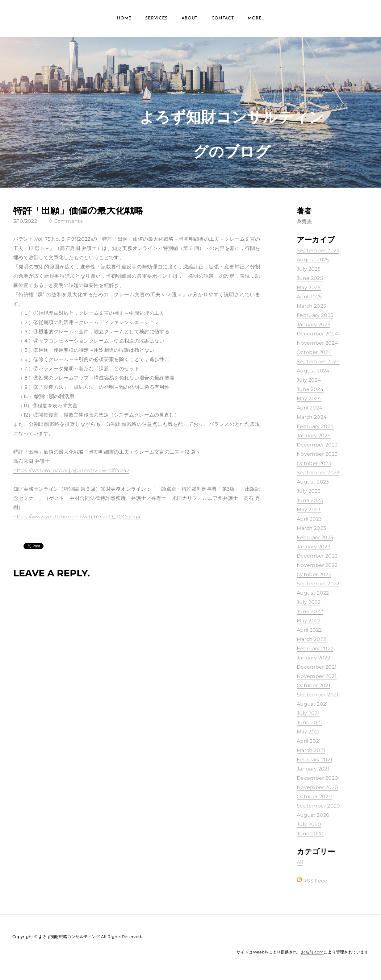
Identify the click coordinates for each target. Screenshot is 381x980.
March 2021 (311, 750)
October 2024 (314, 352)
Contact (223, 18)
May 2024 (309, 399)
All (300, 862)
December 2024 (317, 334)
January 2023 (314, 547)
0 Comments (66, 221)
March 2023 (311, 528)
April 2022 (309, 630)
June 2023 (310, 500)
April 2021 (309, 741)
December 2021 (317, 667)
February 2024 (315, 426)
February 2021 (314, 760)
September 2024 (318, 361)
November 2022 (317, 565)
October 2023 (314, 463)
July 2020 (309, 824)
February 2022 (315, 648)
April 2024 (310, 408)
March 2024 (312, 417)
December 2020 (317, 778)
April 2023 (309, 519)
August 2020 (313, 815)
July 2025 (309, 269)
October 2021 (314, 685)
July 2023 (309, 491)
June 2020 (310, 834)
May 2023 (309, 510)
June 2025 (310, 278)
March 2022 (311, 639)
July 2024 (309, 380)
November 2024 (317, 343)
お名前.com (312, 952)
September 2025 (318, 250)
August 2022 (313, 593)
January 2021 (313, 769)
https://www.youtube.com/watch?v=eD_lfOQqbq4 (77, 517)
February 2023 (315, 537)
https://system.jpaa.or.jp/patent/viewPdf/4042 (71, 470)
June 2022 (310, 611)
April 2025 (309, 297)
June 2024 (310, 389)
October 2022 (314, 574)
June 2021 (309, 723)
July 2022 (309, 602)
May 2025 (309, 287)
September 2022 (318, 584)
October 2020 (314, 797)
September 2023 (318, 473)
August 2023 (313, 482)
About (190, 18)
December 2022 (317, 556)
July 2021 (308, 713)
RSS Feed (316, 881)
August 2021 (312, 704)
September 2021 (318, 695)
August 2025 (313, 260)
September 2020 (318, 806)
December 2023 (317, 445)
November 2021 (317, 676)
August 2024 (313, 371)
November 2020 (317, 787)
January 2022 (314, 658)
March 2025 (311, 306)
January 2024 (314, 436)
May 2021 (308, 732)
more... (256, 18)
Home (124, 18)
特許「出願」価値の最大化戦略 (78, 210)
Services (156, 18)
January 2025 (314, 324)
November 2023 (317, 454)
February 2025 (315, 315)
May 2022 (309, 621)
